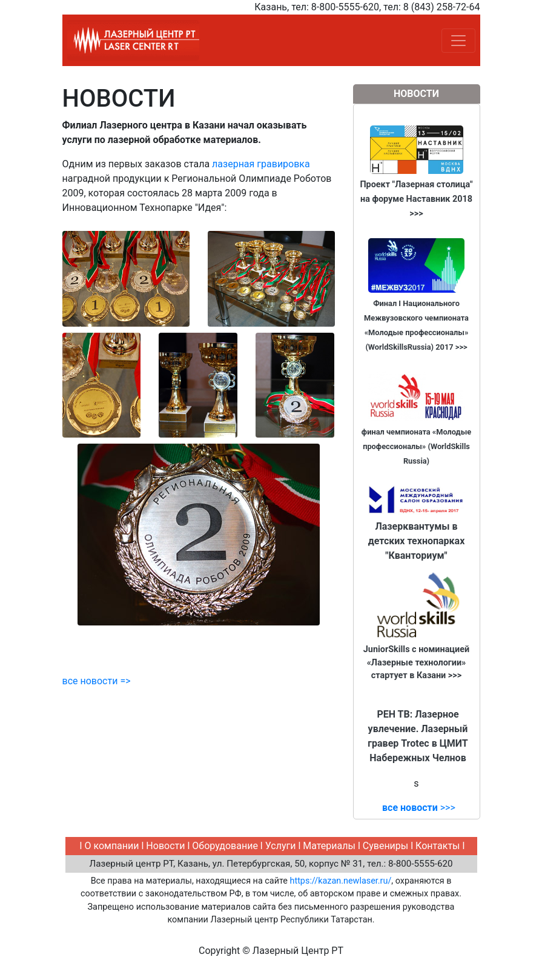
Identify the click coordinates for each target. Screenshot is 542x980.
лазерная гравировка (261, 164)
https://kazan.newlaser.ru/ (341, 881)
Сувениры (385, 846)
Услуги (282, 846)
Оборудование (225, 846)
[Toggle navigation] (458, 41)
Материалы (329, 846)
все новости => (97, 681)
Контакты (438, 846)
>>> (419, 808)
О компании (111, 846)
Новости (165, 846)
